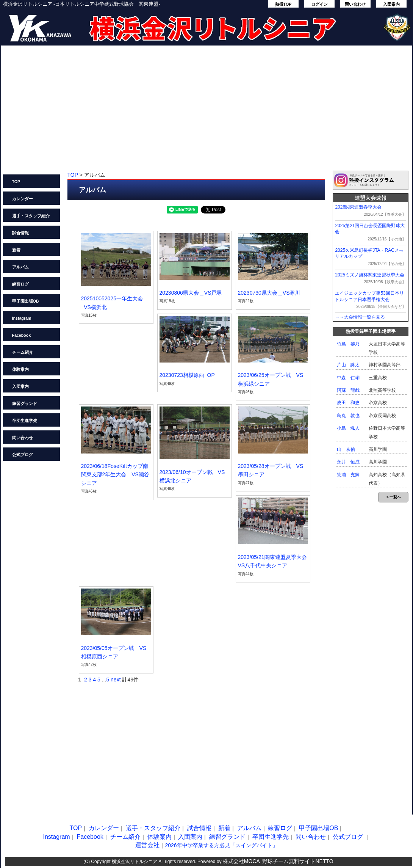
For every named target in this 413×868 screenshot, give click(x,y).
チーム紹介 (23, 352)
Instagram (22, 318)
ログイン (319, 4)
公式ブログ (23, 455)
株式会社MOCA (241, 861)
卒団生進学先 (25, 421)
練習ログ (20, 284)
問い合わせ (355, 4)
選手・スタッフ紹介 (31, 216)
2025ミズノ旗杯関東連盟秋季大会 (370, 275)
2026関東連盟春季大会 (358, 207)
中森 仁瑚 (348, 378)
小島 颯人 (348, 428)
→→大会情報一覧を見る (360, 317)
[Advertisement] (207, 112)
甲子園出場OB (26, 301)
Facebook (22, 335)
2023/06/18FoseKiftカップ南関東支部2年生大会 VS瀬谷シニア (115, 475)
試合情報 (20, 233)
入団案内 (391, 4)
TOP (16, 182)
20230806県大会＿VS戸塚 (191, 293)
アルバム (20, 267)
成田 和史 (348, 403)
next (116, 680)
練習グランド (25, 403)
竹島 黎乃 (348, 344)
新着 (16, 250)
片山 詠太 (348, 365)
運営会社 (147, 845)
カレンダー (23, 199)
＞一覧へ (393, 497)
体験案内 (20, 369)
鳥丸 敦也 (348, 416)
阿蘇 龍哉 (348, 390)
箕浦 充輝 (348, 475)
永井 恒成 (348, 462)
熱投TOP (283, 4)
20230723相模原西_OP (187, 375)
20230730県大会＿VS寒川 (269, 293)
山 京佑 (346, 449)
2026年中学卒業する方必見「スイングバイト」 (221, 845)
